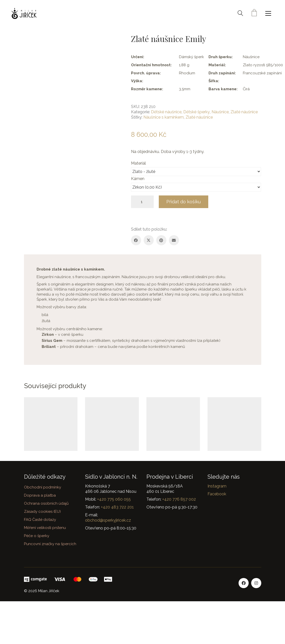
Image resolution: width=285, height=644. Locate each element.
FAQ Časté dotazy (40, 520)
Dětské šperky (197, 112)
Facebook (217, 494)
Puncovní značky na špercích (50, 544)
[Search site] (240, 14)
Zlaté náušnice (244, 112)
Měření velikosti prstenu (45, 528)
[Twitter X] (149, 240)
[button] (269, 13)
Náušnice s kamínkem (164, 117)
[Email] (174, 240)
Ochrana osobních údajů (46, 503)
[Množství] (142, 202)
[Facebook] (136, 240)
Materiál (139, 163)
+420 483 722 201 (117, 507)
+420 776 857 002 (179, 499)
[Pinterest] (161, 240)
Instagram (217, 486)
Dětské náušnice (166, 112)
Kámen (138, 179)
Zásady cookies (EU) (42, 512)
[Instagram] (256, 583)
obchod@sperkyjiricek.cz (108, 520)
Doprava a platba (40, 495)
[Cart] (254, 13)
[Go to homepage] (24, 13)
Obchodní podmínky (43, 487)
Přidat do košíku (184, 202)
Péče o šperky (37, 536)
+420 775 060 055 (114, 499)
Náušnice (220, 112)
